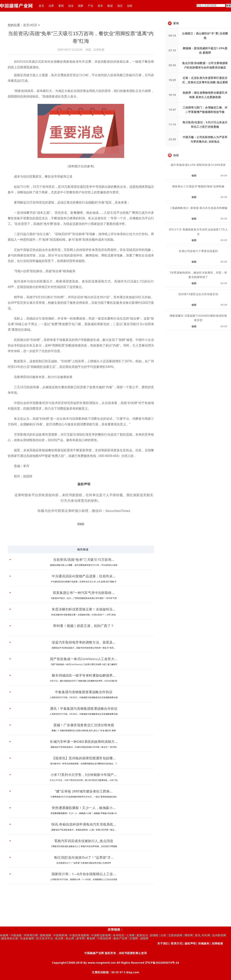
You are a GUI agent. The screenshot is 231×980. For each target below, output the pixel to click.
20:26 (172, 65)
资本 (100, 6)
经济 (34, 25)
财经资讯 (91, 534)
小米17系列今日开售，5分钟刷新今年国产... (84, 775)
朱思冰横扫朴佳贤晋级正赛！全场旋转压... (84, 609)
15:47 (172, 110)
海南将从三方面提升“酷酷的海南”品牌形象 (198, 186)
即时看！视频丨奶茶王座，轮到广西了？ (84, 626)
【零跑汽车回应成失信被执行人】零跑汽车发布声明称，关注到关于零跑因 (84, 846)
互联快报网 (175, 935)
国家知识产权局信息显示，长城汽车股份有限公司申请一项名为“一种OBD (84, 747)
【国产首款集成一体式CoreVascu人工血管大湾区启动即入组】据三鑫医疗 (84, 664)
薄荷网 (189, 935)
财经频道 (81, 534)
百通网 (134, 938)
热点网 (70, 938)
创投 (130, 6)
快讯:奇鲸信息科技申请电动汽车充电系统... (84, 824)
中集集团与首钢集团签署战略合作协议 (84, 692)
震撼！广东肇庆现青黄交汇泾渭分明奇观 (84, 725)
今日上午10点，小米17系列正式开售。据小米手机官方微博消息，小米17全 (84, 780)
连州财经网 (219, 935)
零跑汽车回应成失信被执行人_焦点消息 (84, 841)
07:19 (172, 50)
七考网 (130, 935)
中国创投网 (104, 938)
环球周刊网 (31, 935)
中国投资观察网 (79, 935)
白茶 (163, 935)
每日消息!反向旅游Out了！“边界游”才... (84, 857)
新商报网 (46, 935)
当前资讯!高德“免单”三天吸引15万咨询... (84, 560)
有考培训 (118, 935)
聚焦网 (91, 938)
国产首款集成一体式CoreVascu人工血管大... (84, 659)
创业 (71, 6)
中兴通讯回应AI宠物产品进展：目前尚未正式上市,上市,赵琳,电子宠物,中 (84, 582)
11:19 (172, 124)
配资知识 (142, 935)
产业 (90, 6)
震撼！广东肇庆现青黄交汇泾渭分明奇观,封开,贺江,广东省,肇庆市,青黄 (84, 730)
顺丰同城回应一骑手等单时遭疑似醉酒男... (84, 675)
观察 (81, 6)
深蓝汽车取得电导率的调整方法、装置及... (84, 642)
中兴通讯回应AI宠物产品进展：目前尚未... (84, 576)
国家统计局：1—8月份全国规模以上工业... (84, 874)
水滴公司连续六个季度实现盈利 (198, 251)
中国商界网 (60, 935)
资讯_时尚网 (202, 935)
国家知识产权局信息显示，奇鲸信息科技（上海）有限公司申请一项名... (84, 830)
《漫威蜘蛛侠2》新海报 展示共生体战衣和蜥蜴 (198, 208)
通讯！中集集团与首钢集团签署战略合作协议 (84, 708)
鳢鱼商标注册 (10, 938)
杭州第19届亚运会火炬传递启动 (198, 294)
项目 (120, 6)
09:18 (172, 35)
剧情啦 (154, 935)
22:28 (172, 139)
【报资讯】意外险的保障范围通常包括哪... (84, 758)
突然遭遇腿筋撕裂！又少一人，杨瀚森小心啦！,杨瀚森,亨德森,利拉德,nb (84, 813)
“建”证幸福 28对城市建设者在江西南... (84, 791)
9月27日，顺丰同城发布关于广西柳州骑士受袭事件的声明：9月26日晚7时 (84, 681)
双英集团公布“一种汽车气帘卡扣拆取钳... (84, 593)
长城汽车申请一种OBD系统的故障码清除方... (84, 742)
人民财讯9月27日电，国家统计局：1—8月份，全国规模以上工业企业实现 (84, 879)
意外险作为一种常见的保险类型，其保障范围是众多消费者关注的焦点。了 (84, 764)
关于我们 (163, 943)
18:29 (172, 80)
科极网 (4, 935)
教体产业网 (120, 938)
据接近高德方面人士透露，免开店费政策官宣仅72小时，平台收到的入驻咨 (84, 565)
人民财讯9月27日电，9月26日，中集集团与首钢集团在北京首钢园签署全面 (84, 697)
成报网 (144, 938)
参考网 (80, 938)
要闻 (61, 6)
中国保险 (16, 935)
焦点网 (59, 938)
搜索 (228, 5)
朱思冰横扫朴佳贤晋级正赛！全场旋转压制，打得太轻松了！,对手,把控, (84, 615)
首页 (41, 6)
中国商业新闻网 (101, 935)
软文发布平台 (45, 938)
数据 (110, 6)
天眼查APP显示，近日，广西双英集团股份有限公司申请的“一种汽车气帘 (84, 598)
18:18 (172, 95)
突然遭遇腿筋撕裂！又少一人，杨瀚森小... (84, 808)
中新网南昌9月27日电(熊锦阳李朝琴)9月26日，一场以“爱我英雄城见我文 (84, 797)
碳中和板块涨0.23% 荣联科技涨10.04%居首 (198, 165)
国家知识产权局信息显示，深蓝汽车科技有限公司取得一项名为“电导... (84, 648)
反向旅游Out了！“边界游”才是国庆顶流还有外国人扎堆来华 (84, 863)
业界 (51, 6)
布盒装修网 (27, 938)
